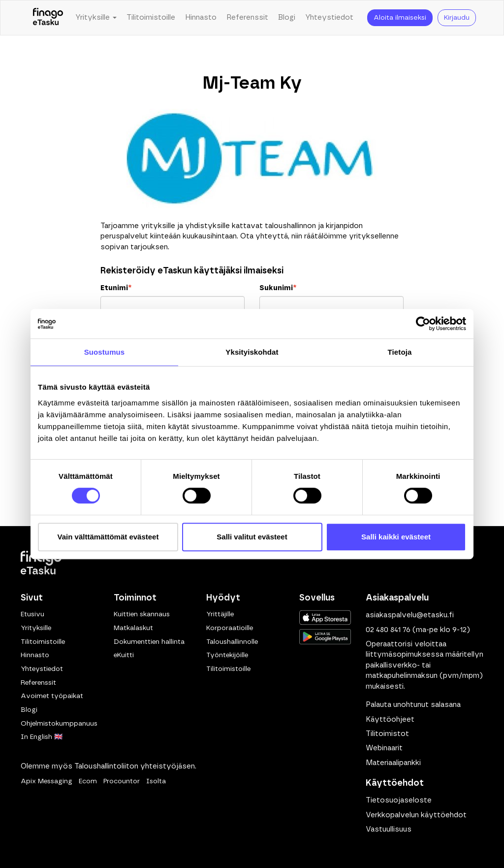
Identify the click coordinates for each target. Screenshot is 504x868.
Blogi (287, 17)
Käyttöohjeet (390, 719)
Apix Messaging (47, 781)
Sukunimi (278, 288)
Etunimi (116, 288)
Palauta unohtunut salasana (413, 705)
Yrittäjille (220, 614)
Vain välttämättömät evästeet (108, 537)
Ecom (88, 781)
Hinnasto (201, 17)
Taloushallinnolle (232, 642)
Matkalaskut (133, 628)
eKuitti (124, 655)
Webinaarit (384, 748)
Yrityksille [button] (96, 17)
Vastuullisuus (389, 829)
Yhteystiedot (329, 17)
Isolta (156, 781)
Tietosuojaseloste (399, 800)
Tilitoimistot (387, 734)
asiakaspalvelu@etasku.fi (410, 615)
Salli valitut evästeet (252, 537)
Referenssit (247, 17)
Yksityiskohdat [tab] (252, 352)
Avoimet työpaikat (52, 696)
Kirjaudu (457, 18)
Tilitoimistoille (151, 17)
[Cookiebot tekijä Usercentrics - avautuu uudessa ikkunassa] (423, 324)
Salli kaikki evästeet (396, 537)
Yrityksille (36, 628)
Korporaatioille (230, 628)
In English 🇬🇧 (42, 737)
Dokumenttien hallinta (149, 642)
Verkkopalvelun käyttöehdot (416, 815)
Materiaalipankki (393, 763)
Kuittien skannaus (142, 614)
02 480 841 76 (388, 630)
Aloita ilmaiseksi (400, 18)
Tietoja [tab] (400, 352)
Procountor (122, 781)
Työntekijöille (227, 655)
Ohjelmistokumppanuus (59, 724)
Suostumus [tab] (105, 352)
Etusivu (32, 614)
